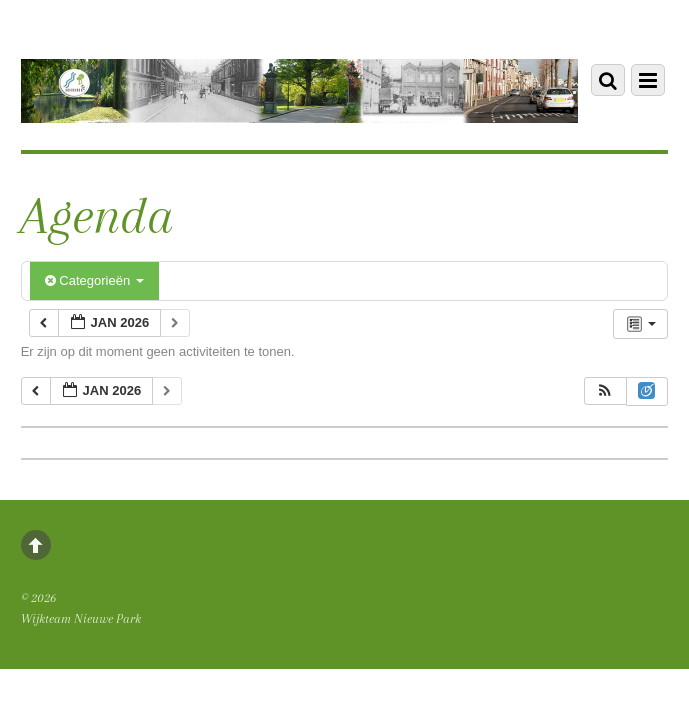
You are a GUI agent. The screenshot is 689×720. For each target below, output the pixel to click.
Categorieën (94, 280)
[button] (605, 391)
